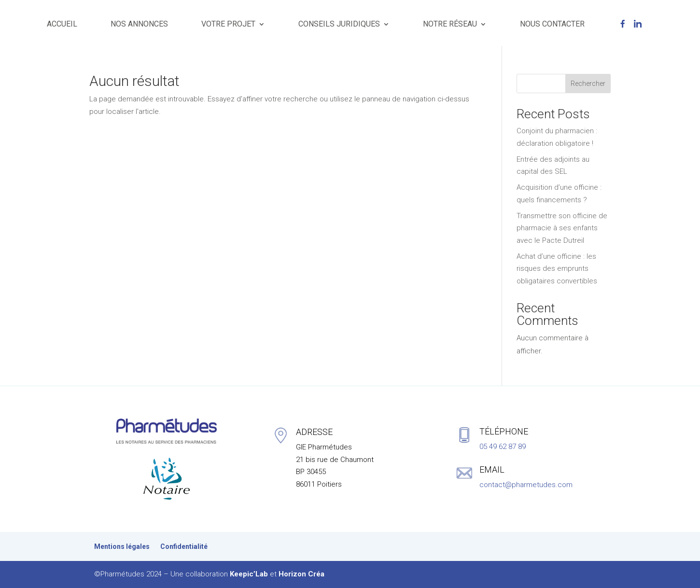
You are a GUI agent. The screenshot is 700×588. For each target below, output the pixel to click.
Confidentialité (184, 547)
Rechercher (588, 84)
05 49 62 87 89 (503, 447)
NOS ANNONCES (139, 24)
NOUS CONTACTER (552, 24)
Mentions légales (122, 547)
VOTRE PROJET (228, 24)
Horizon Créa (301, 574)
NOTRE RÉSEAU (450, 24)
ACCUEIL (62, 24)
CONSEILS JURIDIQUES (339, 24)
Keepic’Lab (249, 574)
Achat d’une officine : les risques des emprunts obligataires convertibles (557, 269)
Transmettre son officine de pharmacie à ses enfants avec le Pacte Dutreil (562, 228)
